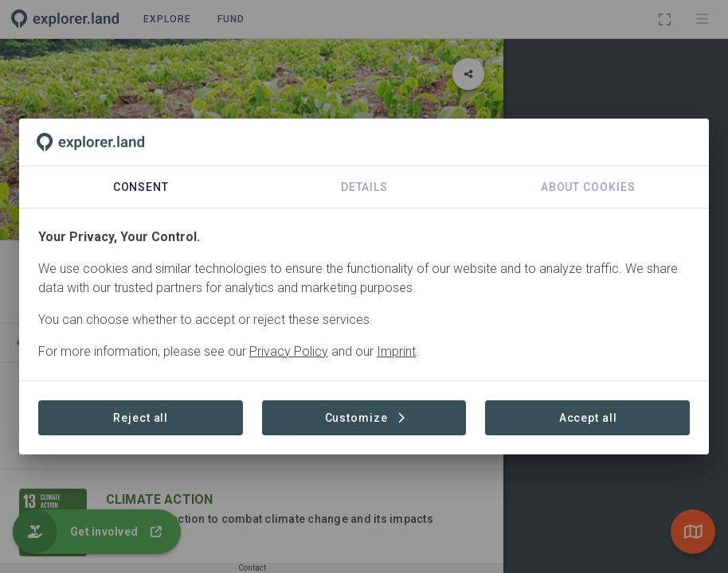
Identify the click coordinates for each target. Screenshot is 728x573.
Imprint (396, 351)
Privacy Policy (289, 351)
